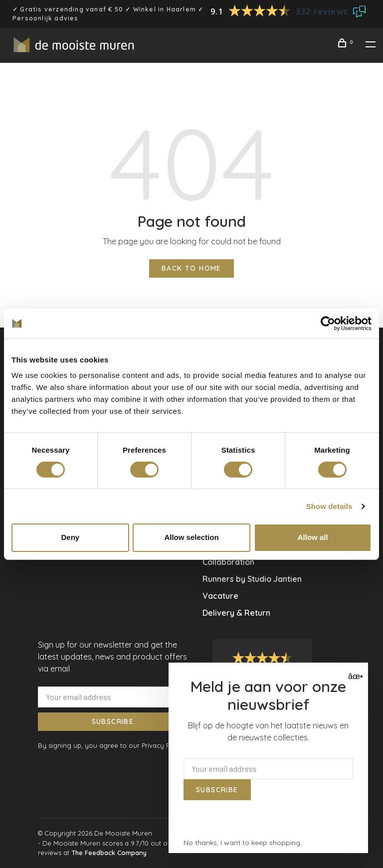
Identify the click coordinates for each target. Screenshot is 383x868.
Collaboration (228, 562)
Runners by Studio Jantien (252, 579)
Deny (70, 537)
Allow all (313, 537)
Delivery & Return (236, 613)
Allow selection (191, 537)
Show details (329, 506)
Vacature (220, 596)
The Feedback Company (109, 853)
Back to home (191, 268)
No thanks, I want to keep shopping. (243, 843)
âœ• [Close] (354, 676)
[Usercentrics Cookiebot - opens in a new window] (328, 323)
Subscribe (113, 721)
